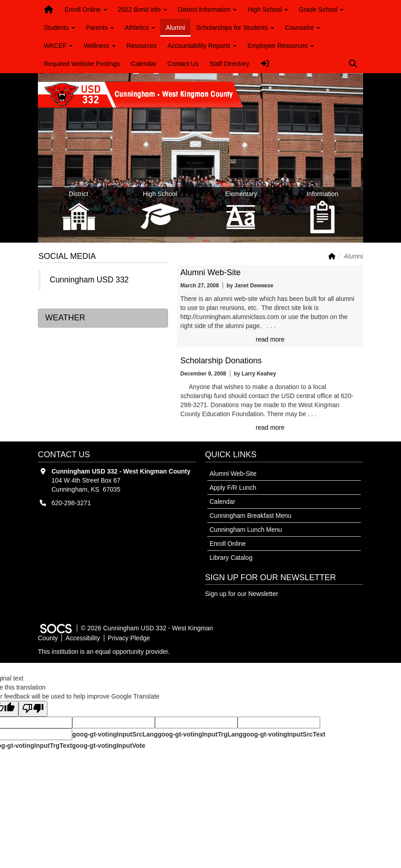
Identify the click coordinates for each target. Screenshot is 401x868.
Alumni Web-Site (210, 272)
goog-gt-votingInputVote (108, 746)
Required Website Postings (82, 64)
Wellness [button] (99, 46)
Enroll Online (228, 544)
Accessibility (83, 638)
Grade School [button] (322, 9)
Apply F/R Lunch (233, 488)
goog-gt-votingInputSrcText (284, 734)
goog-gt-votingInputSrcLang (115, 734)
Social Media (67, 256)
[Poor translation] (33, 709)
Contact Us (183, 64)
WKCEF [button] (58, 46)
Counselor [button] (303, 28)
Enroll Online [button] (86, 9)
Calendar (144, 64)
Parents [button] (100, 28)
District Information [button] (207, 9)
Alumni (175, 28)
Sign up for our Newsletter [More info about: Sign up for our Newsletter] (242, 594)
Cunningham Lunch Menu (246, 530)
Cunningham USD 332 (89, 280)
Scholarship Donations (221, 361)
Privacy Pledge (129, 638)
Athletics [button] (140, 28)
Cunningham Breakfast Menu (250, 516)
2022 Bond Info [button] (142, 9)
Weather (65, 318)
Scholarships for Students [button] (235, 28)
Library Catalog (231, 558)
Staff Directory (229, 64)
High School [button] (268, 9)
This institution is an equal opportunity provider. (104, 652)
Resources (142, 46)
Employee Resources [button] (281, 46)
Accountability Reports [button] (202, 46)
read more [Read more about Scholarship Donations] (270, 427)
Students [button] (59, 28)
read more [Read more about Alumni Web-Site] (270, 339)
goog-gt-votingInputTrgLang (200, 734)
